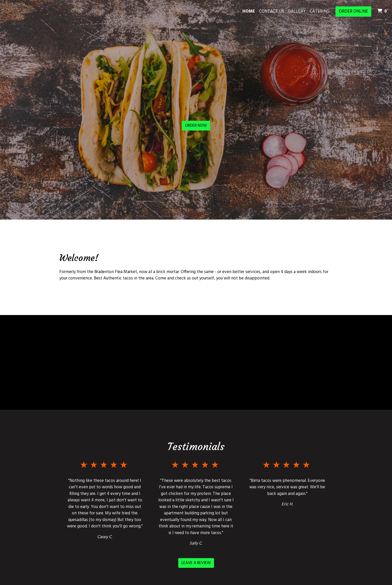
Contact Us (271, 11)
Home (249, 11)
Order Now (196, 126)
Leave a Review (196, 563)
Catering (320, 11)
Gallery (297, 11)
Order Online (353, 11)
